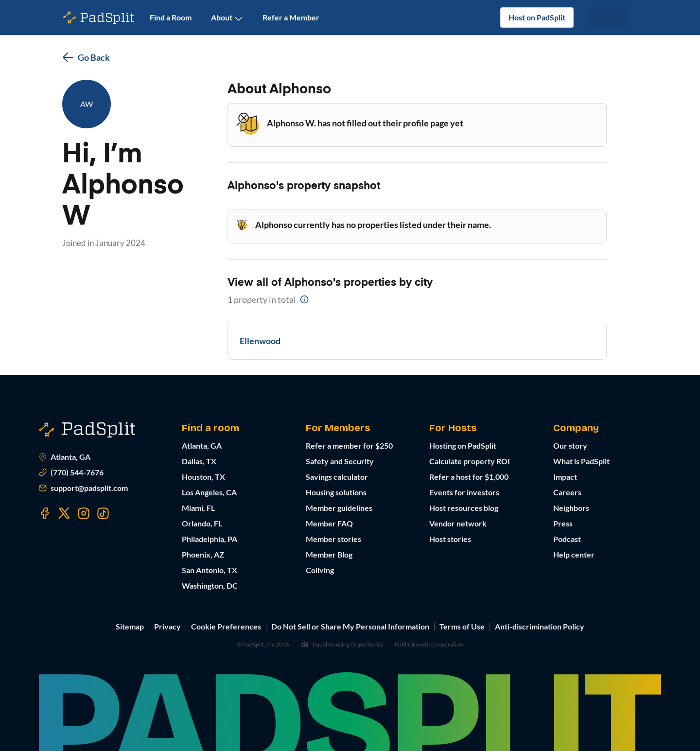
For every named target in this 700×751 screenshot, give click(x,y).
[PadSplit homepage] (99, 18)
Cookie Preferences (226, 626)
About (227, 18)
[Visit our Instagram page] (84, 513)
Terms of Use (462, 626)
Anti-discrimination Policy (540, 626)
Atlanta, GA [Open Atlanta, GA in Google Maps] (65, 457)
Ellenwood (260, 341)
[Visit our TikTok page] (103, 513)
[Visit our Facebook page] (45, 513)
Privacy (167, 626)
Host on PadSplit (537, 17)
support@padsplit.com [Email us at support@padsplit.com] (83, 488)
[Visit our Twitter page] (64, 513)
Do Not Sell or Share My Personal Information (350, 626)
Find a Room (171, 17)
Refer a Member (291, 17)
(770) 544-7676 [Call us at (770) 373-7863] (71, 472)
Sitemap (130, 626)
